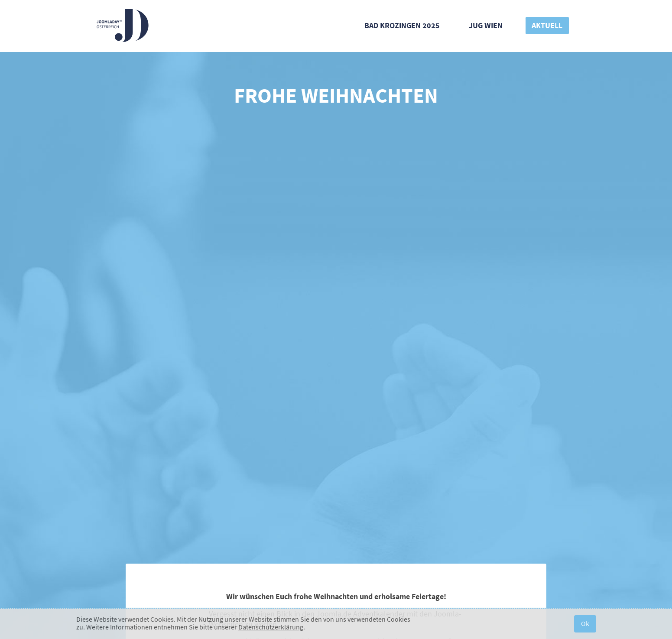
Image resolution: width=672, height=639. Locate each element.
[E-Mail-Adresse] (330, 431)
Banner (330, 480)
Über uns (169, 480)
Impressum (410, 599)
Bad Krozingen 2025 (402, 25)
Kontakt (226, 480)
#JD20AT (279, 480)
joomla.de (294, 517)
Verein (265, 599)
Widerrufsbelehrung (312, 599)
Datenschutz (366, 599)
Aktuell (547, 25)
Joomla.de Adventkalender (361, 203)
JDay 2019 (385, 480)
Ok (585, 623)
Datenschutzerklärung (271, 627)
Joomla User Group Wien (210, 517)
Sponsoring (506, 480)
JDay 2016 (443, 480)
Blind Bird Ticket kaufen (336, 272)
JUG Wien (486, 25)
